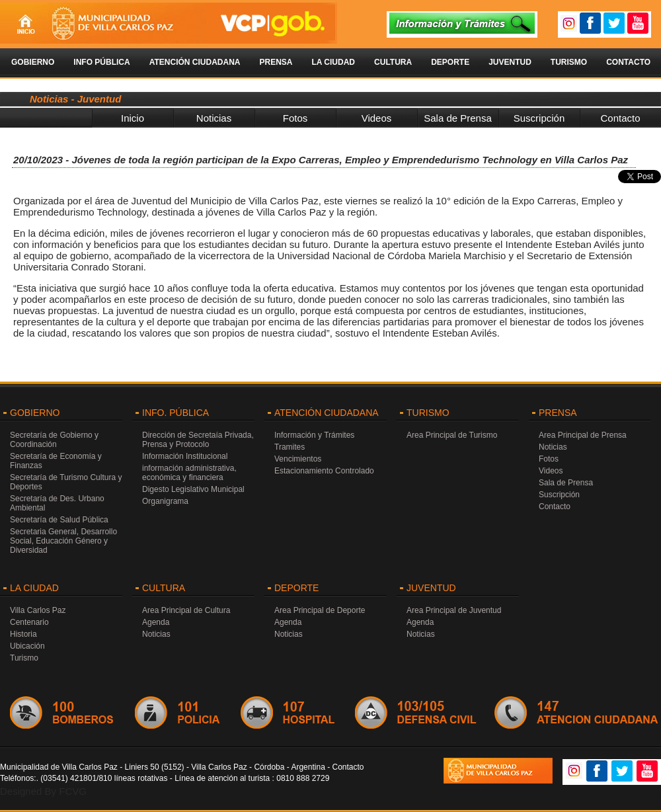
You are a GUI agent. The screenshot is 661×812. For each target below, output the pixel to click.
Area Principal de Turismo (452, 435)
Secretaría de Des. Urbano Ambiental (57, 503)
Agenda (156, 622)
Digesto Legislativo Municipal (193, 489)
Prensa (276, 62)
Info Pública (101, 62)
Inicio (133, 118)
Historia (23, 634)
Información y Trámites (314, 435)
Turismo (569, 62)
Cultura (393, 62)
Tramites (290, 447)
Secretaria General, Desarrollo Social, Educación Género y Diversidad (63, 541)
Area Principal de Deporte (320, 610)
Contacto (628, 62)
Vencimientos (298, 459)
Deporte (450, 62)
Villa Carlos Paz (38, 610)
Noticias (214, 118)
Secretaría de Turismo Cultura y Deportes (66, 482)
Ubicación (27, 646)
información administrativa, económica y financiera (189, 473)
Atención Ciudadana (195, 62)
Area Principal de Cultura (186, 610)
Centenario (29, 622)
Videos (377, 118)
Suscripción (539, 118)
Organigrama (165, 501)
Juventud (510, 62)
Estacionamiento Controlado (324, 471)
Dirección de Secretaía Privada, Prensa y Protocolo (198, 440)
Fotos (295, 118)
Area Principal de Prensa (583, 435)
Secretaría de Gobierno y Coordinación (54, 440)
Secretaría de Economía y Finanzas (56, 461)
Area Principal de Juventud (454, 610)
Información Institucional (185, 456)
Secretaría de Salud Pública (59, 520)
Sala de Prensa (458, 118)
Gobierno (33, 62)
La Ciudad (333, 62)
